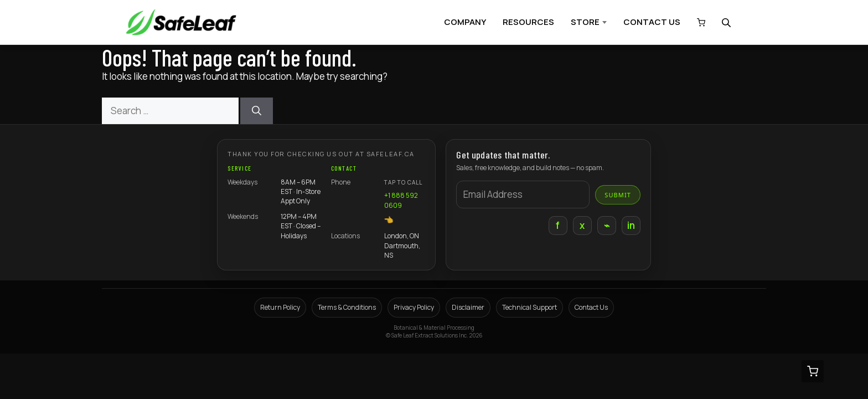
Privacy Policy (414, 307)
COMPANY (465, 22)
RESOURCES (528, 22)
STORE (585, 22)
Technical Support (529, 307)
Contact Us (591, 307)
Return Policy (280, 307)
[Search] (257, 111)
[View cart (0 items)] (698, 22)
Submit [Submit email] (618, 195)
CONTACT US (652, 22)
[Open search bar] (727, 22)
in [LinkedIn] (631, 225)
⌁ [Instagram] (607, 225)
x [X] (582, 225)
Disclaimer (468, 307)
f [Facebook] (558, 225)
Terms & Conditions (347, 307)
